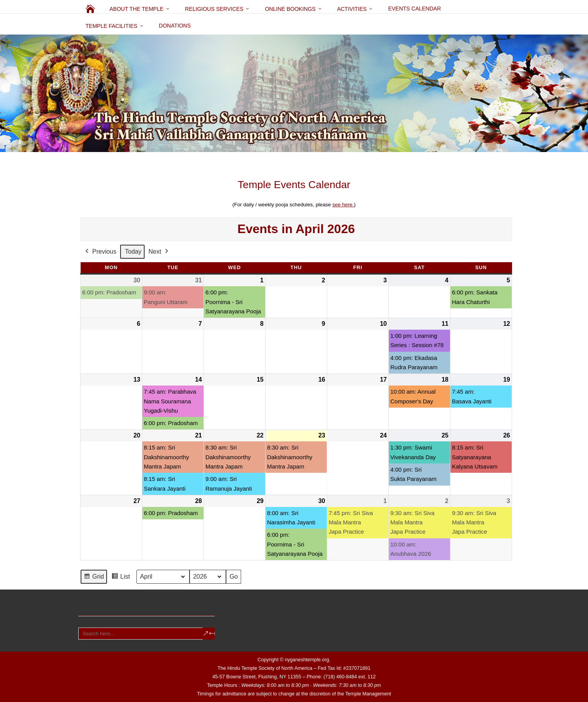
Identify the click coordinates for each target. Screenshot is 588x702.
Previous (100, 252)
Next (159, 252)
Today (133, 252)
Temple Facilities (112, 26)
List (121, 578)
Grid (94, 578)
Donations (175, 26)
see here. (343, 205)
